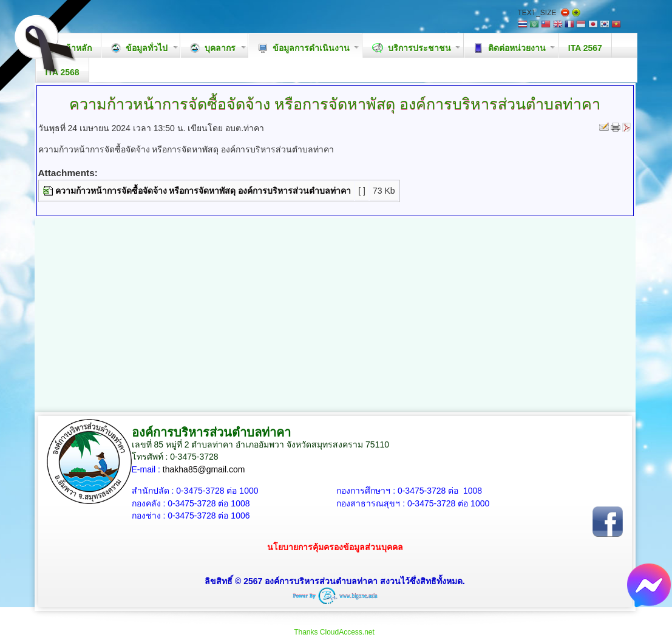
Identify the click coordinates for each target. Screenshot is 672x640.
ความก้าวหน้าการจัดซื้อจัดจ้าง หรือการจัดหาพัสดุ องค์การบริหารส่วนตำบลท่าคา (203, 191)
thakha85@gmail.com (204, 469)
